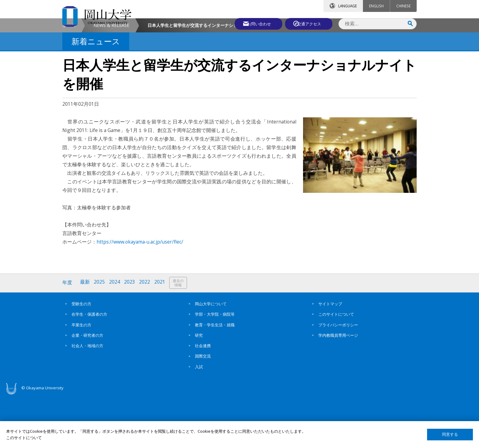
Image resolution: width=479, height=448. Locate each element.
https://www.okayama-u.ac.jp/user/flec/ (140, 294)
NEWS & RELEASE (111, 77)
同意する (450, 434)
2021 (161, 335)
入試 (199, 418)
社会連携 (203, 397)
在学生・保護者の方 (89, 366)
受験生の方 (81, 355)
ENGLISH (376, 6)
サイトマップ (330, 355)
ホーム (69, 77)
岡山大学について (211, 355)
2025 (100, 335)
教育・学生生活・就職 (215, 376)
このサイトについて (336, 366)
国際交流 (203, 408)
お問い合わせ (256, 24)
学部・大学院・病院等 (215, 366)
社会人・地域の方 (87, 397)
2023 (130, 335)
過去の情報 (180, 335)
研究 (199, 387)
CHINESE (403, 6)
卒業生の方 (81, 376)
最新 (85, 335)
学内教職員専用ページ (338, 387)
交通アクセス (310, 24)
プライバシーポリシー (338, 376)
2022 (146, 335)
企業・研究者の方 (87, 387)
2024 (115, 335)
